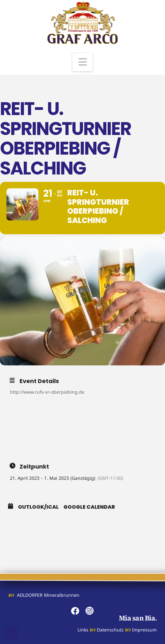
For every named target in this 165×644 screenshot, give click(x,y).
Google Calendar (89, 507)
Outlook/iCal (38, 507)
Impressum (144, 630)
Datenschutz (110, 630)
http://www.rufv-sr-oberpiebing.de (47, 392)
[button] (83, 62)
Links (83, 630)
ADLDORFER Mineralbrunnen (48, 595)
